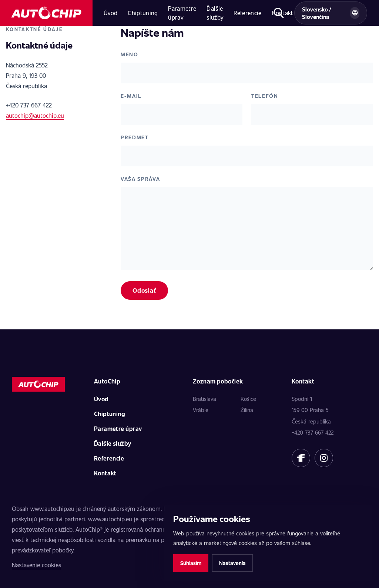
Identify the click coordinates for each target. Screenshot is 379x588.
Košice (248, 399)
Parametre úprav (182, 13)
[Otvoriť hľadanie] (279, 13)
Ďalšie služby (215, 13)
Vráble (201, 410)
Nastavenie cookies (36, 565)
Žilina (247, 410)
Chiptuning (143, 13)
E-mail (131, 96)
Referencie (247, 13)
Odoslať (144, 290)
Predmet (135, 137)
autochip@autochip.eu (35, 115)
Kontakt (105, 473)
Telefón (265, 96)
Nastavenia (232, 563)
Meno (130, 54)
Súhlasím (191, 563)
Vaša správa (140, 179)
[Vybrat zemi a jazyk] (331, 13)
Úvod (110, 13)
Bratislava (204, 399)
